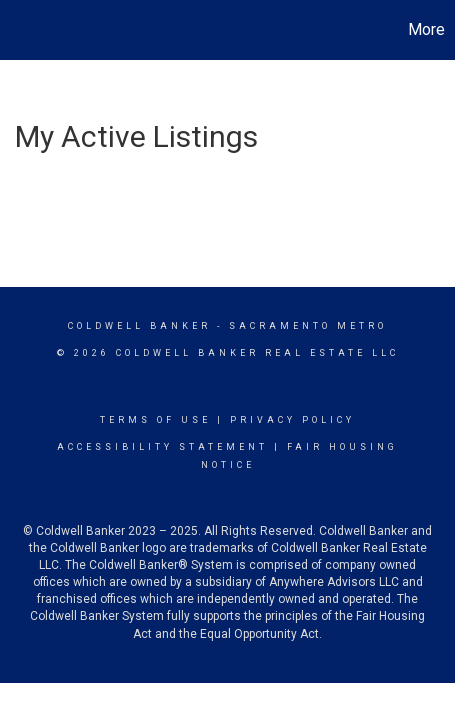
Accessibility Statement (162, 447)
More (426, 29)
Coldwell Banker (139, 326)
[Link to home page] (18, 30)
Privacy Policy (292, 420)
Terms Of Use (155, 420)
